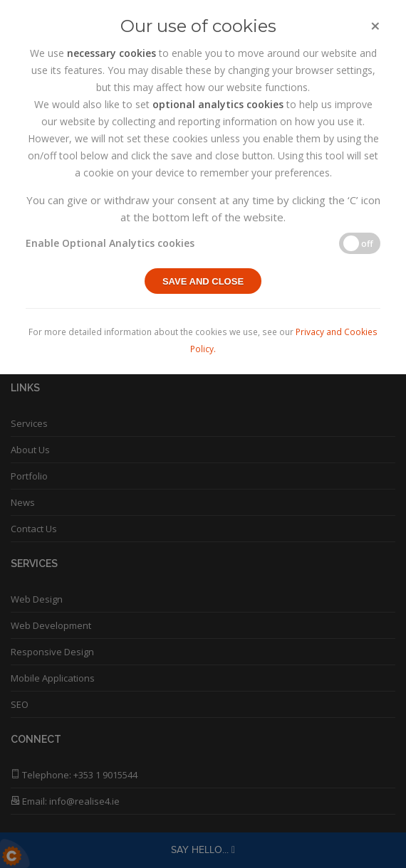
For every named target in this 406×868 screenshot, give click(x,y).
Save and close (203, 281)
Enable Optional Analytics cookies (110, 243)
